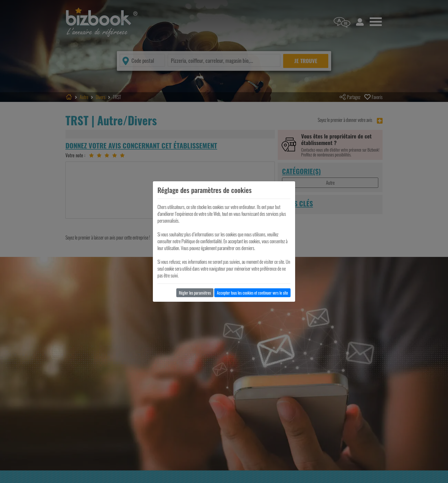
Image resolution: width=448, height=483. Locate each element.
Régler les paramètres (195, 293)
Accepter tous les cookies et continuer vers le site (252, 293)
